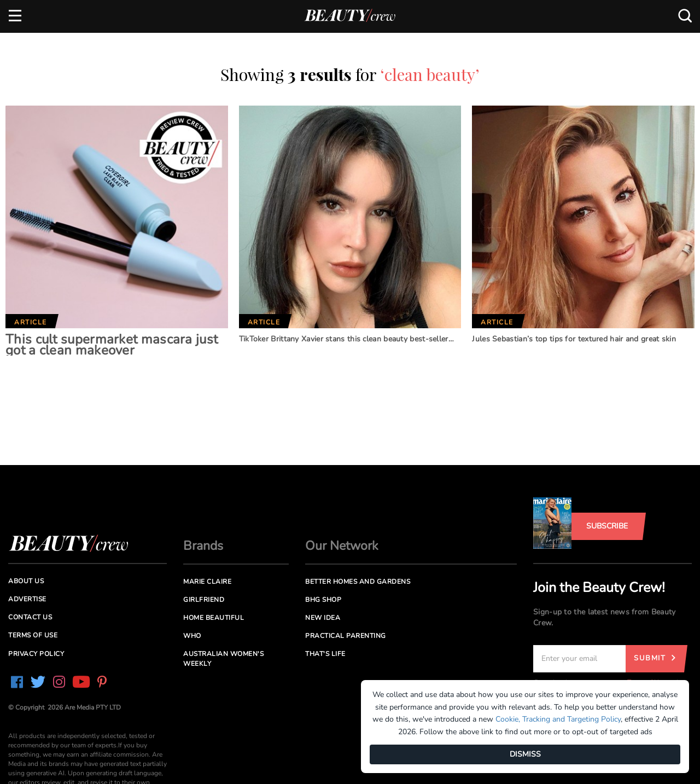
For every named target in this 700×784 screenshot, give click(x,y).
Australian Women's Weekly (223, 658)
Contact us (30, 617)
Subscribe (607, 526)
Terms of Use (33, 635)
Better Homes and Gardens (358, 582)
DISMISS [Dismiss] (525, 754)
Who (192, 636)
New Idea (323, 618)
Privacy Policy (36, 654)
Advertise (27, 599)
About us (26, 581)
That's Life (325, 654)
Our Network (342, 546)
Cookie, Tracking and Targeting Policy (558, 719)
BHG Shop (323, 600)
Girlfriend (204, 600)
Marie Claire (207, 582)
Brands (203, 546)
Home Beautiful (214, 618)
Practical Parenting (346, 636)
